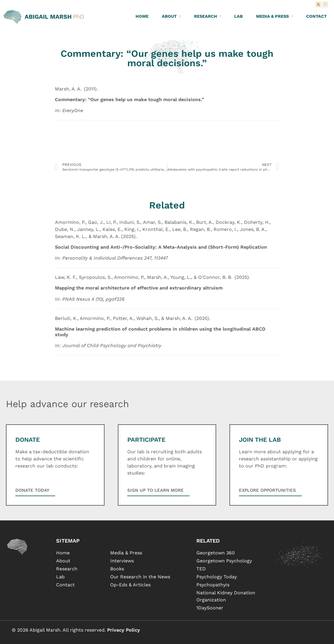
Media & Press (274, 16)
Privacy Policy (124, 630)
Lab (238, 16)
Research (208, 16)
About (171, 16)
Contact (316, 16)
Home (142, 16)
